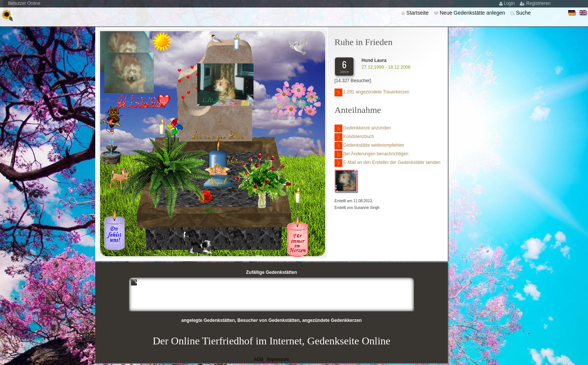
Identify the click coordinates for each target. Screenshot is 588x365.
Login (510, 3)
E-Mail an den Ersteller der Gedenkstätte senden (387, 163)
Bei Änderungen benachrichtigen (371, 154)
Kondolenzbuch (354, 137)
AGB (259, 359)
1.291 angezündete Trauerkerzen (372, 92)
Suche (523, 13)
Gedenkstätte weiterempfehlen (369, 146)
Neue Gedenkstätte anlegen (473, 13)
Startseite (418, 13)
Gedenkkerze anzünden (363, 128)
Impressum (278, 359)
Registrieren (538, 3)
